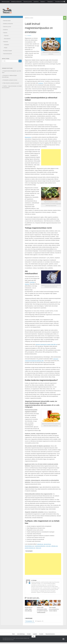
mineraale (32, 282)
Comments (30, 623)
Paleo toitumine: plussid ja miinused (11, 83)
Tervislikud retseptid (60, 2)
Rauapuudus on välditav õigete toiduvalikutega (29, 609)
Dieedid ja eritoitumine (16, 2)
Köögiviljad (7, 45)
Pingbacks (40, 623)
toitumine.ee (40, 544)
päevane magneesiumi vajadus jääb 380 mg (47, 344)
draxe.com (39, 548)
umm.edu (50, 546)
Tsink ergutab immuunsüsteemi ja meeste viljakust (54, 609)
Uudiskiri (35, 636)
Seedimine (36, 2)
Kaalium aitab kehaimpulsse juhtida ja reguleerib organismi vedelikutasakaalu (42, 611)
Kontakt (29, 636)
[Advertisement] (51, 157)
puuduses (41, 83)
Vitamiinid (6, 36)
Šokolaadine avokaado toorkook (10, 80)
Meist (13, 636)
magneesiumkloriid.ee (41, 546)
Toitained (42, 2)
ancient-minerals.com (30, 548)
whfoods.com (57, 546)
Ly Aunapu (29, 36)
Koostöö (41, 636)
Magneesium (28, 137)
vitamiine (27, 284)
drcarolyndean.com (30, 546)
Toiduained (50, 2)
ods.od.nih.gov (48, 544)
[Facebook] (63, 641)
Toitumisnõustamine (7, 54)
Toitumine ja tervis (28, 2)
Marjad (6, 48)
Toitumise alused (5, 2)
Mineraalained (29, 18)
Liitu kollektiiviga (21, 636)
